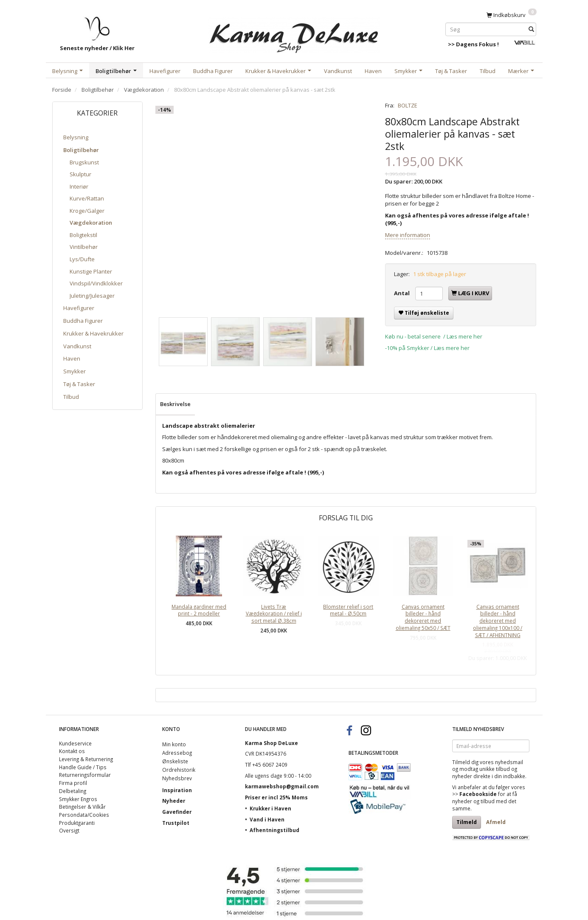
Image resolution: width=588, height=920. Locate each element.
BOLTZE (408, 105)
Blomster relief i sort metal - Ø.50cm (348, 610)
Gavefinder (177, 812)
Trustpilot (176, 823)
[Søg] (531, 29)
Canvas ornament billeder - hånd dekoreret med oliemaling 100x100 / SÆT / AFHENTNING (498, 621)
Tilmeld (467, 822)
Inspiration (177, 790)
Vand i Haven (267, 819)
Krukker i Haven (270, 808)
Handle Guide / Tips (83, 767)
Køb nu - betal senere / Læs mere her (434, 336)
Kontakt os (72, 751)
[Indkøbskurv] (512, 14)
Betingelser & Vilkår (82, 807)
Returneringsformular (85, 775)
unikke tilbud (495, 769)
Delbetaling (73, 791)
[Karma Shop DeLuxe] (294, 33)
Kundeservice (75, 743)
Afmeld (496, 822)
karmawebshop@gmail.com (282, 786)
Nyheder (174, 801)
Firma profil (73, 783)
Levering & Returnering (86, 759)
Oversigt (69, 830)
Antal (402, 293)
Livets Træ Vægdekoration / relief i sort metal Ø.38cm (274, 614)
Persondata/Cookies (84, 815)
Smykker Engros (78, 799)
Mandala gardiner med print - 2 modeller (199, 610)
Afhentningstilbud (274, 830)
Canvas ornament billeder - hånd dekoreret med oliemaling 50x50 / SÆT (423, 617)
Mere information (408, 235)
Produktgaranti (77, 823)
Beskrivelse (175, 404)
